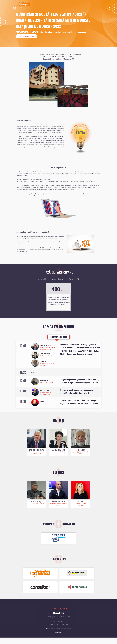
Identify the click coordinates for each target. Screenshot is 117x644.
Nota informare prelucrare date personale (59, 635)
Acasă (73, 4)
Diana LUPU (43, 407)
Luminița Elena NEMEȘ (45, 359)
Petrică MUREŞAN (44, 386)
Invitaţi (79, 4)
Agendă (86, 4)
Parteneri (93, 4)
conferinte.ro (59, 639)
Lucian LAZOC (43, 368)
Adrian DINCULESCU (45, 397)
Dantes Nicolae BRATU (45, 351)
